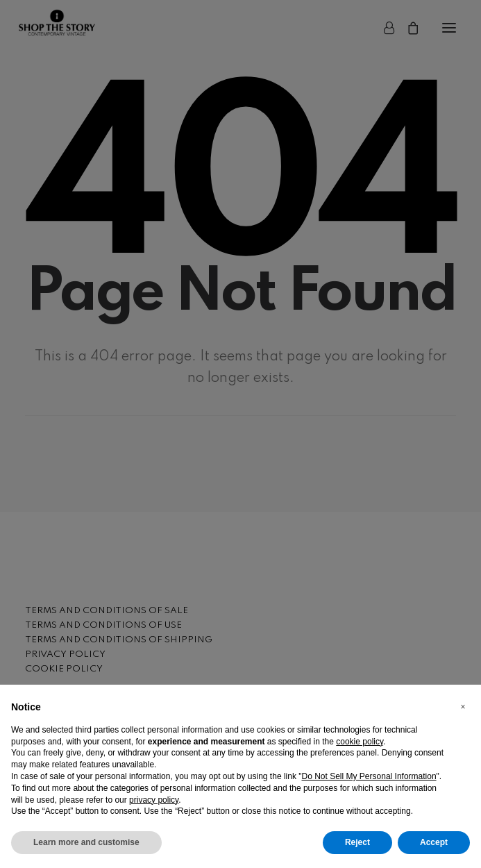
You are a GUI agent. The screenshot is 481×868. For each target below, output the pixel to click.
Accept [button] (434, 842)
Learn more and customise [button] (86, 842)
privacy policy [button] (154, 800)
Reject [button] (357, 842)
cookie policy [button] (360, 742)
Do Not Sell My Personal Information (369, 776)
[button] (463, 707)
